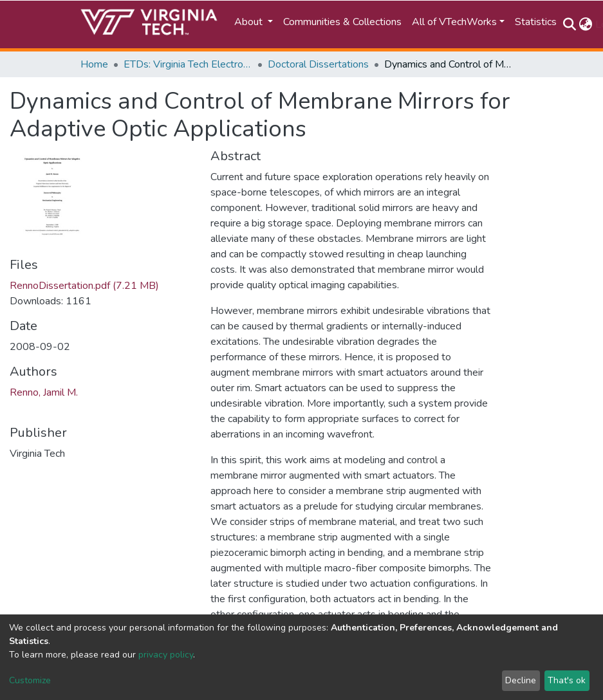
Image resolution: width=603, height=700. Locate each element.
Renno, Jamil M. (44, 392)
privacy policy (166, 655)
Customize (30, 680)
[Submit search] (570, 24)
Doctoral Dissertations (318, 64)
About (250, 22)
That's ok (567, 680)
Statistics (536, 22)
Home (94, 64)
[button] (586, 24)
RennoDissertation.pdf (84, 286)
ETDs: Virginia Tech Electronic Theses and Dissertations (188, 64)
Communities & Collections (342, 22)
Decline (521, 680)
